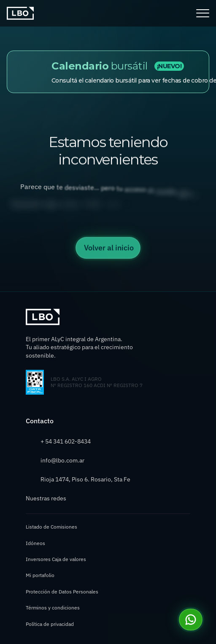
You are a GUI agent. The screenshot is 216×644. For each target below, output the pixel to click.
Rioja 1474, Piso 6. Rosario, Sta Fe (85, 479)
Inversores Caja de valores (56, 559)
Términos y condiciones (53, 608)
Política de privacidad (50, 624)
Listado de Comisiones (51, 527)
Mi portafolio (40, 575)
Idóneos (35, 543)
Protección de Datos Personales (62, 592)
